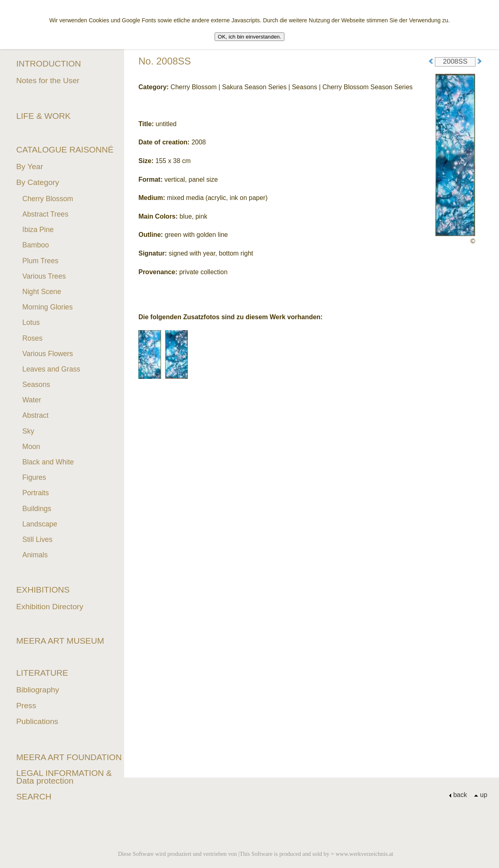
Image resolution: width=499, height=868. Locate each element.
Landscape (40, 524)
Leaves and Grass (51, 369)
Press (26, 706)
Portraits (36, 493)
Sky (28, 431)
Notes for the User (48, 81)
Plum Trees (40, 261)
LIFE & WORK (43, 116)
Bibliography (38, 690)
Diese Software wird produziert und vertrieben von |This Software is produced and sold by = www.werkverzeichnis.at (256, 854)
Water (32, 400)
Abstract (35, 415)
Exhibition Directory (50, 607)
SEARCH (34, 796)
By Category (38, 182)
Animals (35, 555)
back (458, 795)
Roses (32, 338)
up (481, 795)
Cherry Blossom (48, 199)
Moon (31, 447)
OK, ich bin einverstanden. (249, 37)
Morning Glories (47, 307)
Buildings (37, 509)
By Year (30, 167)
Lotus (31, 322)
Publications (37, 721)
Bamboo (36, 245)
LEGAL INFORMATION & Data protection (64, 777)
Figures (34, 477)
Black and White (48, 462)
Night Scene (42, 292)
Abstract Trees (45, 214)
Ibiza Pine (38, 230)
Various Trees (44, 276)
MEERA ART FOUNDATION (69, 757)
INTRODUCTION (48, 63)
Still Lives (37, 539)
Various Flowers (48, 354)
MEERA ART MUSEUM (60, 641)
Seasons (36, 385)
